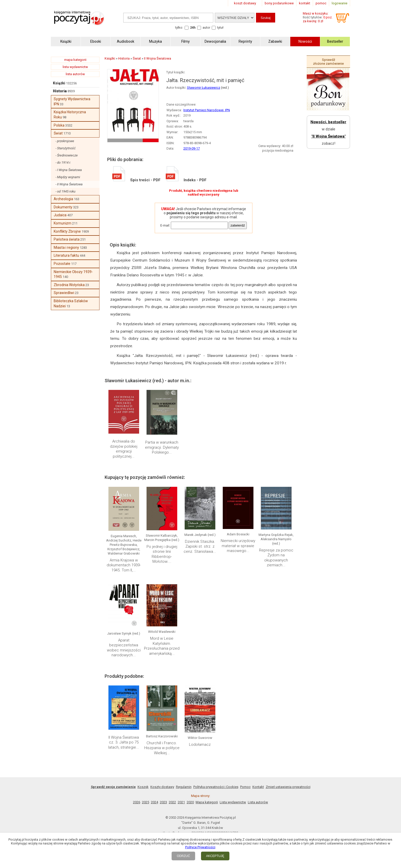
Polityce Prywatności (200, 847)
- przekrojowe (65, 141)
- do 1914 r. (63, 162)
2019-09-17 (192, 148)
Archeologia (63, 199)
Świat (58, 133)
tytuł (220, 27)
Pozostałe (62, 264)
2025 (146, 802)
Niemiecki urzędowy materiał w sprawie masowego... (238, 546)
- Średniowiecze (67, 155)
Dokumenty (63, 207)
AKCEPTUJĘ (215, 856)
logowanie (339, 3)
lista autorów (75, 74)
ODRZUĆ (183, 856)
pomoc (321, 3)
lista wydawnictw (75, 67)
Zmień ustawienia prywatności (288, 787)
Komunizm (63, 223)
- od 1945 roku (65, 191)
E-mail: (165, 225)
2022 (172, 802)
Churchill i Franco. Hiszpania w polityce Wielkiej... (162, 748)
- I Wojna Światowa (69, 170)
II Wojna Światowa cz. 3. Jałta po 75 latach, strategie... (124, 742)
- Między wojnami (68, 177)
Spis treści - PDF (136, 180)
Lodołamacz (200, 745)
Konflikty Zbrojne (67, 231)
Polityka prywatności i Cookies (216, 787)
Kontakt (258, 787)
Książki (59, 83)
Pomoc (245, 787)
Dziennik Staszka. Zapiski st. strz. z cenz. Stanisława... (200, 546)
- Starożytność (66, 148)
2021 (181, 802)
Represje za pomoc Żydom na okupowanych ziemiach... (276, 558)
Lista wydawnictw (233, 802)
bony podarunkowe (279, 3)
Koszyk (143, 787)
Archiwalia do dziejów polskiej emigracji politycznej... (124, 449)
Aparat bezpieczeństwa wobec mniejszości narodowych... (124, 648)
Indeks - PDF (186, 180)
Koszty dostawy (162, 787)
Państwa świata (67, 239)
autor (206, 27)
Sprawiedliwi (64, 293)
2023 (163, 802)
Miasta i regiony (66, 247)
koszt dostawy (245, 3)
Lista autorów (258, 802)
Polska (59, 125)
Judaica (60, 215)
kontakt (305, 3)
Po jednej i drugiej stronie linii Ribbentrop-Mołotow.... (162, 554)
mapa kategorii (75, 60)
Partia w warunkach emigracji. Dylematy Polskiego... (162, 447)
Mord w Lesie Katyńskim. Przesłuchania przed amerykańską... (162, 646)
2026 (137, 802)
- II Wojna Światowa (69, 184)
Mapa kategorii (207, 802)
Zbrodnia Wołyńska (69, 285)
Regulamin (184, 787)
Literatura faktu (66, 255)
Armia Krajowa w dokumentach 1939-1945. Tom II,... (124, 565)
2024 (154, 802)
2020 (190, 802)
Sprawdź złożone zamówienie (328, 62)
